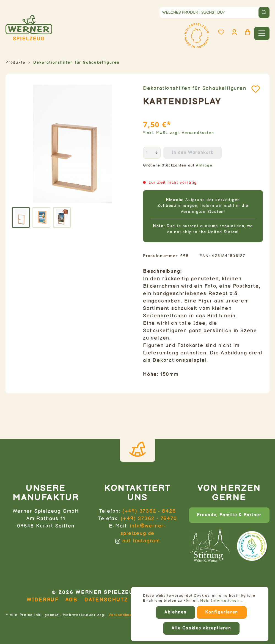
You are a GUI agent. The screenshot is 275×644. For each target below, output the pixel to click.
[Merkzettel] (221, 32)
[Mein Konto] (234, 32)
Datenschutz (106, 600)
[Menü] (262, 33)
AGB (72, 600)
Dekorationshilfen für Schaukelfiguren (195, 88)
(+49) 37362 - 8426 (149, 511)
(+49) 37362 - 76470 (149, 519)
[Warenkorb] (248, 32)
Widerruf (43, 600)
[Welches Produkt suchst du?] (209, 13)
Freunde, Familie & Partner (229, 515)
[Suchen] (264, 13)
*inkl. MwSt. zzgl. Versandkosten (179, 133)
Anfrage (204, 166)
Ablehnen (176, 612)
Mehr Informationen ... (222, 601)
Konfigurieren (222, 612)
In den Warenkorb (193, 153)
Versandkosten (123, 615)
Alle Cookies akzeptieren (201, 628)
